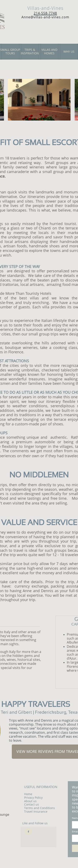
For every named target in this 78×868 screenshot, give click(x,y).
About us (30, 801)
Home (28, 794)
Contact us (32, 804)
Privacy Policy (33, 798)
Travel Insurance (36, 811)
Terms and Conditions (40, 808)
